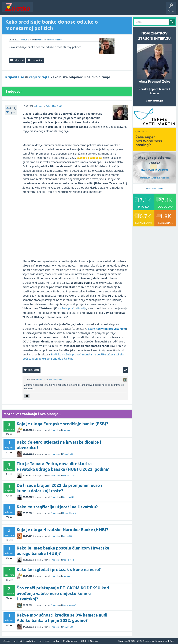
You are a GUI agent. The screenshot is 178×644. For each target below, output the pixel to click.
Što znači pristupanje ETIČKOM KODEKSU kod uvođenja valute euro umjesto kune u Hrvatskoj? (63, 593)
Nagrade (123, 9)
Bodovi (56, 641)
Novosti (39, 9)
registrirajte (39, 77)
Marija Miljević (56, 380)
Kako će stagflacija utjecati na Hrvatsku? (57, 507)
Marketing (30, 641)
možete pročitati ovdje (72, 308)
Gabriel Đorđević (54, 106)
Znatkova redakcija (160, 178)
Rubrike (68, 9)
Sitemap (94, 641)
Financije (40, 40)
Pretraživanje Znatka (155, 188)
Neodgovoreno (54, 9)
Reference (44, 641)
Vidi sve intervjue (155, 101)
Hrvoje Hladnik (55, 40)
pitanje (24, 40)
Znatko (7, 641)
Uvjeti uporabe (70, 641)
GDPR (84, 641)
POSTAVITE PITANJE (86, 9)
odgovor (38, 106)
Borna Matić (68, 497)
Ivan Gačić (67, 536)
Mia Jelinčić (68, 454)
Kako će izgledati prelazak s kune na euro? (59, 570)
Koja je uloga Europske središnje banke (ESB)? (62, 424)
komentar (41, 380)
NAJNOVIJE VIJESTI (154, 170)
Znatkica (66, 430)
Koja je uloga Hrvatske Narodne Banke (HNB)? (62, 530)
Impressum (145, 178)
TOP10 (112, 9)
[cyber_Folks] (154, 126)
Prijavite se (15, 77)
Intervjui (18, 641)
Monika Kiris (68, 476)
